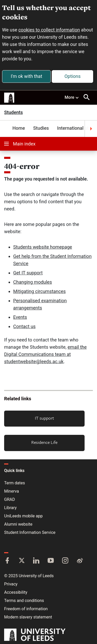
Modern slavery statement (28, 617)
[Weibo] (80, 561)
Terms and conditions (24, 601)
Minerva (12, 491)
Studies (41, 128)
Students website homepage (43, 247)
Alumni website (18, 524)
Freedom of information (26, 609)
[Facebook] (7, 561)
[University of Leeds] (35, 635)
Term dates (14, 483)
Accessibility (16, 592)
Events (20, 317)
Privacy (11, 584)
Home (19, 128)
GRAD (10, 499)
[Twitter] (22, 561)
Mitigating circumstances (39, 291)
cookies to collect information (49, 30)
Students (13, 112)
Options (72, 76)
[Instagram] (65, 561)
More (72, 97)
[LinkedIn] (36, 561)
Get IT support (28, 273)
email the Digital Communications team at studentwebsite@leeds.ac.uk (45, 354)
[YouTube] (51, 561)
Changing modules (33, 282)
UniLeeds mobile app (23, 516)
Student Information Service (30, 532)
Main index (20, 144)
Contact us (24, 326)
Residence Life (44, 442)
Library (10, 508)
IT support (44, 418)
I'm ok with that (26, 76)
